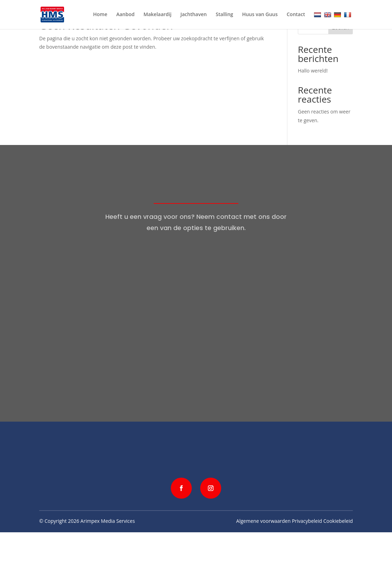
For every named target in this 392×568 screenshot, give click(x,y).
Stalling (224, 15)
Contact (296, 15)
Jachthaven (194, 15)
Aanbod (125, 15)
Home (100, 15)
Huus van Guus (260, 15)
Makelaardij (157, 15)
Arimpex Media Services (108, 521)
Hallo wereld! (313, 71)
